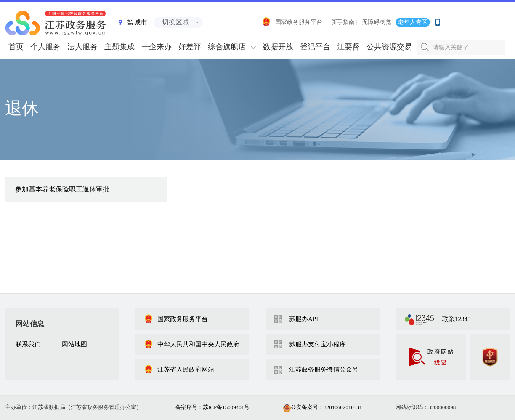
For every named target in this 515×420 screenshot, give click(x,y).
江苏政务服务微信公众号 (324, 369)
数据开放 (278, 47)
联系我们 (28, 344)
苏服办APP (304, 319)
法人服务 (82, 47)
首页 (16, 47)
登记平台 (315, 47)
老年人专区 (413, 22)
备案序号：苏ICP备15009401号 (212, 407)
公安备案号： (323, 407)
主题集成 (119, 47)
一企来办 (157, 47)
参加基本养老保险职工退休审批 (62, 189)
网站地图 (74, 344)
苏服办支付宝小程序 (317, 344)
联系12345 (457, 319)
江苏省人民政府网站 (179, 369)
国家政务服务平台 (292, 22)
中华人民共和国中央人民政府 (192, 344)
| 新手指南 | (343, 22)
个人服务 (45, 47)
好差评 (190, 47)
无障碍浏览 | (378, 22)
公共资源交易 (389, 47)
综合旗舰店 (227, 47)
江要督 (348, 47)
